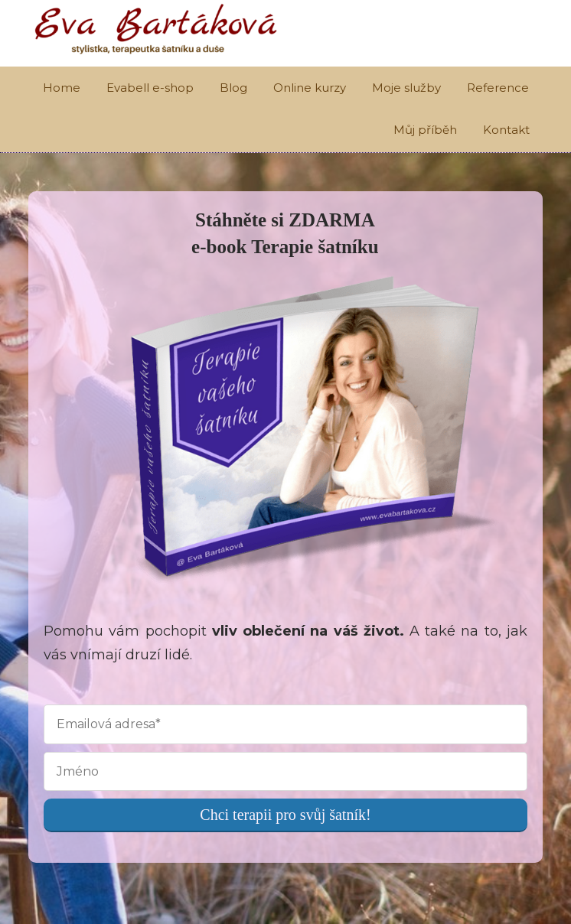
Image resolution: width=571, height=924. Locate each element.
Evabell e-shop (150, 88)
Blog (233, 88)
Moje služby (406, 88)
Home (62, 88)
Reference (498, 88)
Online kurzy (310, 88)
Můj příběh (425, 130)
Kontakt (506, 130)
